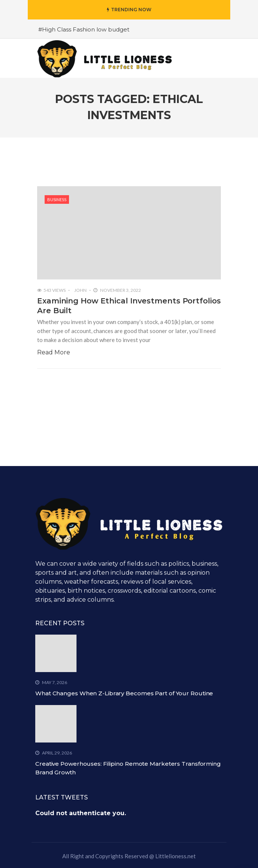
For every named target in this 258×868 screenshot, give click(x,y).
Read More (54, 352)
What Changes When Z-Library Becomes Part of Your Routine (124, 693)
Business (57, 199)
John (80, 290)
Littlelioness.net (175, 856)
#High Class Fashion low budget (84, 29)
